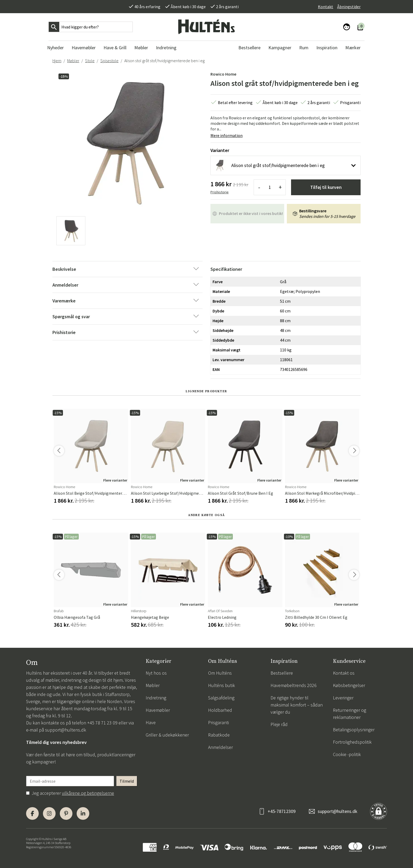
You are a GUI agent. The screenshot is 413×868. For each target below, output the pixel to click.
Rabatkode (219, 735)
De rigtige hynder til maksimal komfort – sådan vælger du (297, 705)
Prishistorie (220, 192)
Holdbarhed (220, 710)
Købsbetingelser (349, 685)
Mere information (227, 135)
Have (151, 722)
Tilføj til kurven (326, 187)
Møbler (73, 61)
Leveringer (343, 698)
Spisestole (109, 61)
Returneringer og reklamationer (350, 714)
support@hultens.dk (66, 730)
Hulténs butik (222, 685)
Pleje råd (279, 724)
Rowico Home (223, 74)
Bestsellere (282, 673)
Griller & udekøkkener (167, 735)
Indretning (156, 698)
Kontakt (326, 7)
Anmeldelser (220, 747)
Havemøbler (158, 710)
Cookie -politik (347, 754)
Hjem (57, 61)
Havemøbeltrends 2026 (294, 685)
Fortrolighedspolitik (352, 742)
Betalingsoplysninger (354, 730)
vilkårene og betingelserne (88, 793)
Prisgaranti (218, 722)
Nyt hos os (156, 673)
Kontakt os (344, 673)
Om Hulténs (220, 673)
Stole (90, 61)
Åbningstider (349, 7)
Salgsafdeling (221, 698)
